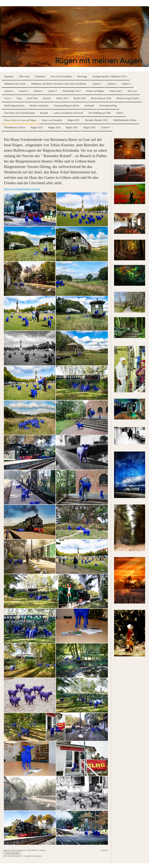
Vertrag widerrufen (12, 853)
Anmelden (104, 850)
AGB (14, 850)
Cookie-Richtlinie (32, 850)
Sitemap (43, 850)
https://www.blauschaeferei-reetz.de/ (22, 189)
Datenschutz (21, 850)
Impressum (7, 850)
